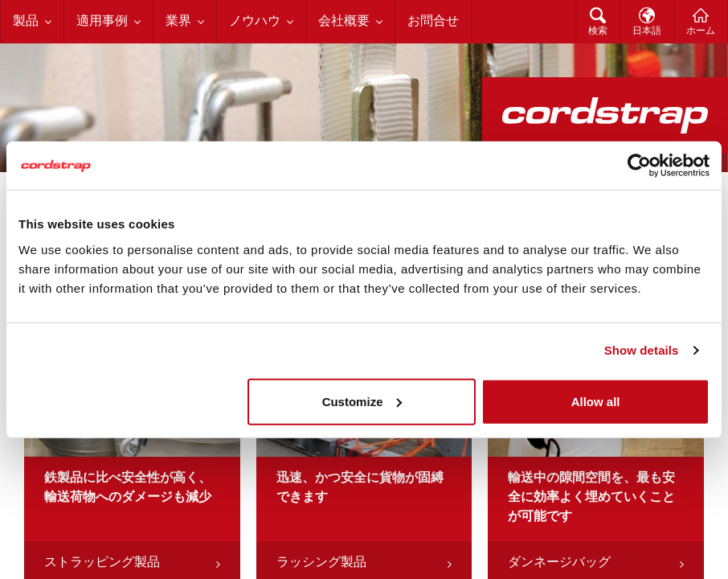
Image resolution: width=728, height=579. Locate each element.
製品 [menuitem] (26, 22)
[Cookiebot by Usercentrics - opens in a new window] (639, 166)
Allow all (596, 401)
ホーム (701, 31)
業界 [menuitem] (178, 22)
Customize (362, 401)
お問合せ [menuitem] (433, 22)
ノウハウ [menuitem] (255, 22)
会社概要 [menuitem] (344, 22)
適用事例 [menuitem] (102, 22)
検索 (598, 31)
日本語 (647, 31)
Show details (642, 350)
